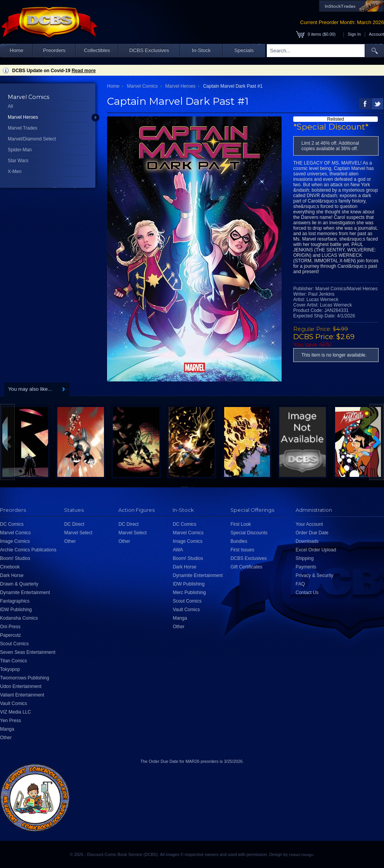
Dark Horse (12, 575)
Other (6, 738)
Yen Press (10, 721)
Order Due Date (312, 533)
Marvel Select (78, 533)
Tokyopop (10, 669)
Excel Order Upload (316, 550)
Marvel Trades (22, 128)
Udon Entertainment (21, 686)
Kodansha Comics (19, 618)
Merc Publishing (189, 593)
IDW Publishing (16, 610)
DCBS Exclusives (149, 50)
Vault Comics (14, 703)
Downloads (307, 541)
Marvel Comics (142, 86)
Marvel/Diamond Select (32, 139)
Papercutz (10, 635)
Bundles (239, 541)
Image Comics (15, 541)
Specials (244, 50)
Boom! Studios (15, 558)
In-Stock (201, 50)
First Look (241, 524)
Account (376, 34)
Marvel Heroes (23, 117)
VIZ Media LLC (16, 712)
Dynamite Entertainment (25, 593)
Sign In (355, 34)
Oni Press (10, 627)
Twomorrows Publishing (25, 678)
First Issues (242, 550)
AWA (178, 550)
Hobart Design (301, 855)
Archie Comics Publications (28, 550)
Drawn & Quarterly (19, 584)
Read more (84, 71)
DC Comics (12, 524)
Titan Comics (14, 661)
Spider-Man (20, 150)
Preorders (54, 50)
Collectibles (97, 50)
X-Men (15, 172)
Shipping (305, 558)
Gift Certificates (246, 567)
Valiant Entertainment (22, 695)
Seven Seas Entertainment (28, 652)
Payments (306, 567)
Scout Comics (14, 644)
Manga (7, 729)
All (10, 106)
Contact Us (307, 593)
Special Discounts (249, 533)
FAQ (300, 584)
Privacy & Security (314, 575)
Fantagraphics (15, 601)
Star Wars (18, 161)
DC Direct (74, 524)
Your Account (309, 524)
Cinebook (10, 567)
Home (16, 50)
